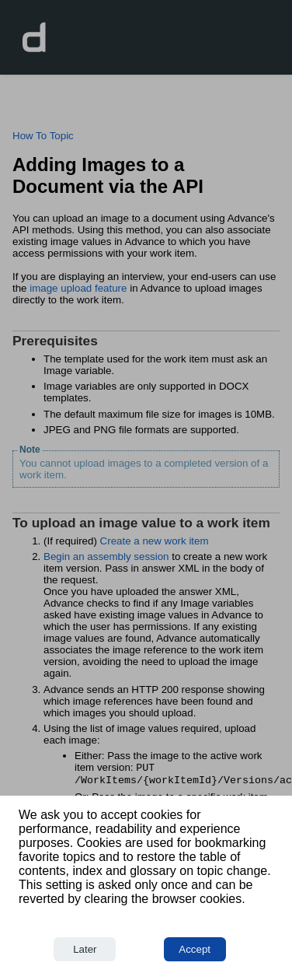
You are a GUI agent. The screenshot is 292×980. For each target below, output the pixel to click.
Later (85, 949)
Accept (195, 949)
